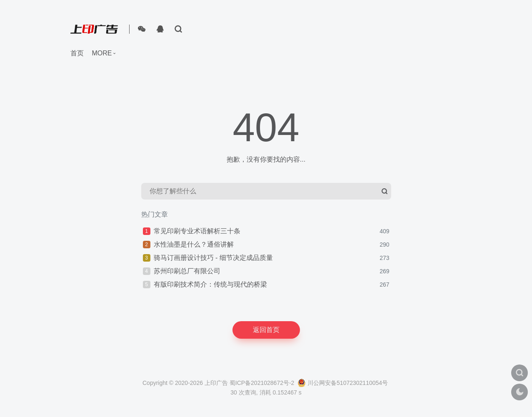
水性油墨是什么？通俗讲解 (194, 244)
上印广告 (216, 383)
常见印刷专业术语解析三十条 (197, 231)
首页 (77, 53)
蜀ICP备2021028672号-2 (262, 383)
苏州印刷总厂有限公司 (187, 271)
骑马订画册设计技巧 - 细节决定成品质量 (213, 258)
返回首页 (266, 330)
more (102, 53)
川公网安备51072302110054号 (343, 383)
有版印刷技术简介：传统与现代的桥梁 (210, 284)
